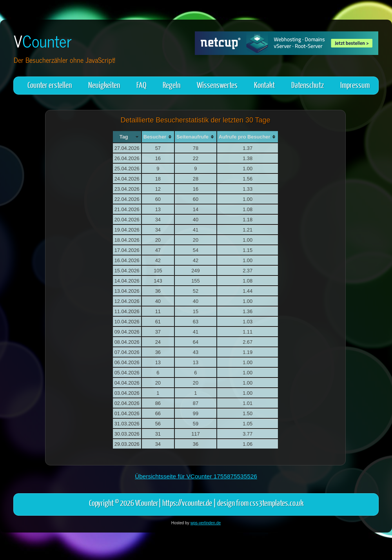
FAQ (141, 85)
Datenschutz (308, 85)
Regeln (171, 85)
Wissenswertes (217, 85)
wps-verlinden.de (206, 523)
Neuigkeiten (104, 85)
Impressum (355, 85)
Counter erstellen (50, 85)
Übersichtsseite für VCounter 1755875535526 (196, 476)
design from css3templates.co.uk (260, 503)
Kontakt (264, 85)
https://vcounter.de (187, 503)
